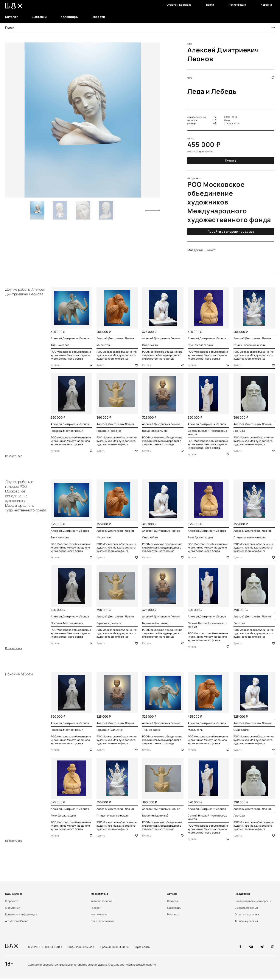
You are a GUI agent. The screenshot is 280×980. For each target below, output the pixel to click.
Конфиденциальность (81, 948)
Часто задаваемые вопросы (253, 902)
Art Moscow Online (17, 922)
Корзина (266, 5)
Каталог (12, 17)
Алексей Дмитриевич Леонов (70, 338)
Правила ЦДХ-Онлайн (114, 948)
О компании (13, 909)
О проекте (12, 902)
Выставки (39, 17)
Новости (98, 17)
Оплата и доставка (179, 5)
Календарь (69, 17)
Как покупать (99, 916)
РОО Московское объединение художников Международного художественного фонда (71, 355)
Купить (231, 160)
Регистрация (237, 5)
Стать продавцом (102, 922)
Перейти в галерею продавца (231, 231)
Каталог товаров (102, 902)
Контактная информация (21, 916)
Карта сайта (142, 948)
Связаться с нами (246, 909)
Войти (210, 5)
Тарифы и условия (246, 922)
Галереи (96, 909)
